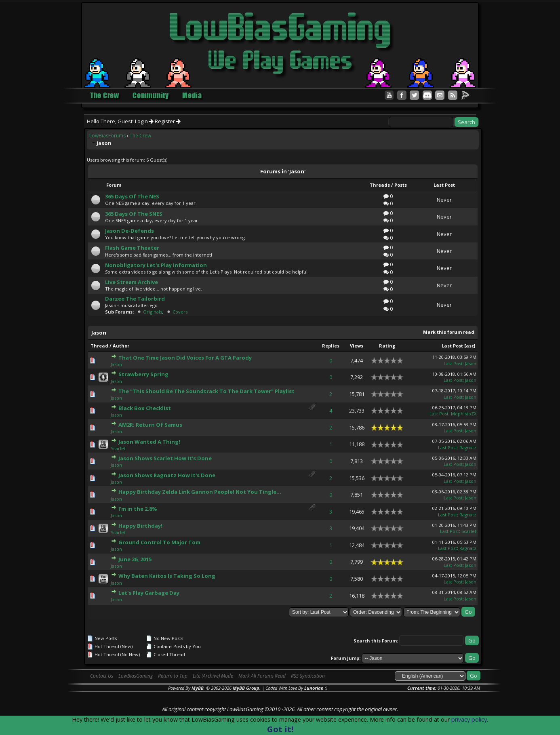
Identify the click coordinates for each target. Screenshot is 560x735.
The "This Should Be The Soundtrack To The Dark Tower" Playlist (206, 391)
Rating (387, 346)
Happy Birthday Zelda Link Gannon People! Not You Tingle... (200, 492)
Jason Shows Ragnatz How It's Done (167, 475)
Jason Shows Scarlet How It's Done (165, 458)
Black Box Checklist (145, 408)
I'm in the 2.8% (138, 509)
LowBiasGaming (136, 676)
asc (470, 346)
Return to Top (173, 676)
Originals (153, 312)
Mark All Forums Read (262, 676)
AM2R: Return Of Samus (150, 425)
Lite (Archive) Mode (213, 676)
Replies (331, 346)
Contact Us (102, 676)
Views (357, 346)
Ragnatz (468, 448)
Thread (99, 346)
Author (121, 346)
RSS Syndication (308, 676)
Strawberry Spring (143, 374)
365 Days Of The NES (132, 196)
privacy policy (469, 719)
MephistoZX (464, 414)
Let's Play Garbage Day (149, 593)
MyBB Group (246, 688)
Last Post (452, 346)
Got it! (280, 729)
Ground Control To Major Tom (159, 542)
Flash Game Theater (132, 248)
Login (144, 121)
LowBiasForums (107, 136)
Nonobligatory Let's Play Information (156, 265)
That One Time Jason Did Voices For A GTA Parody (185, 358)
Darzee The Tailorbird (135, 299)
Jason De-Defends (129, 231)
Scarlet (118, 448)
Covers (180, 312)
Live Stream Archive (132, 282)
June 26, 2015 (135, 559)
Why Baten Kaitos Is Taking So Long (167, 576)
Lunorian (314, 688)
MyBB (198, 688)
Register (168, 121)
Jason (116, 364)
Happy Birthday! (140, 526)
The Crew (140, 136)
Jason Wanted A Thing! (149, 442)
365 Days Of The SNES (134, 214)
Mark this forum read (449, 332)
